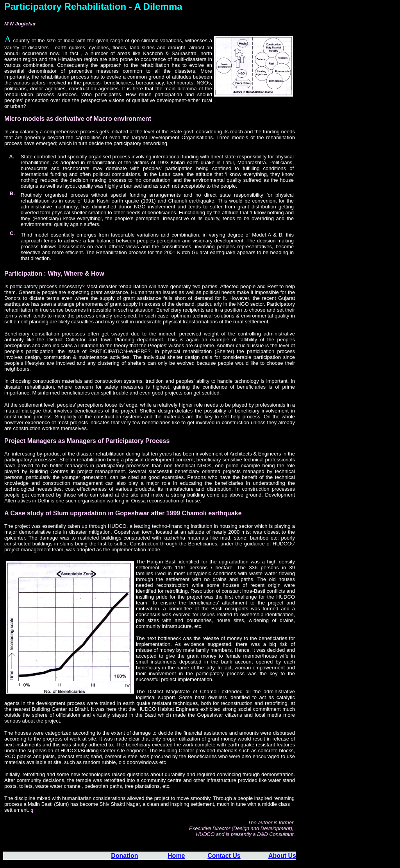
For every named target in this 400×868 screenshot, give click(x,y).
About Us (282, 856)
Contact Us (224, 856)
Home (176, 856)
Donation (124, 856)
